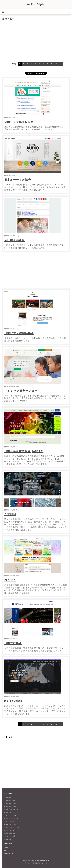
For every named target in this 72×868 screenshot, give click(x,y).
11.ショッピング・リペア (11, 827)
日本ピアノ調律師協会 (19, 333)
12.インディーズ (9, 830)
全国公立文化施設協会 (19, 122)
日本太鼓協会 (13, 643)
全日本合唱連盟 (14, 240)
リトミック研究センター (21, 391)
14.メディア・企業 (9, 836)
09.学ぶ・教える (9, 821)
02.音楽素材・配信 (9, 801)
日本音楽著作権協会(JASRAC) (24, 451)
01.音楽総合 (7, 798)
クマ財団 (10, 514)
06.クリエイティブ (9, 812)
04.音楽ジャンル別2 (10, 806)
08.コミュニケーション (11, 818)
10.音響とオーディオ (10, 824)
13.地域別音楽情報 (9, 833)
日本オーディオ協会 (18, 180)
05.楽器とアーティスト (11, 809)
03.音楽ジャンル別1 (10, 804)
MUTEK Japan (13, 701)
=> (61, 64)
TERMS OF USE (8, 853)
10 (56, 64)
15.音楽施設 (7, 839)
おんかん (10, 580)
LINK (5, 851)
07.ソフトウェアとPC (10, 815)
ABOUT (6, 848)
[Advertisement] (36, 41)
